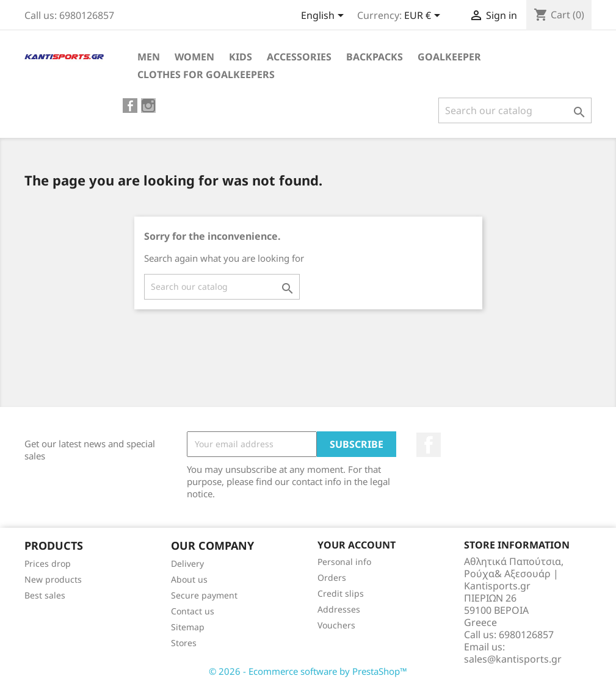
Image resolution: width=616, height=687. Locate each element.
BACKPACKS (375, 57)
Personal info (344, 562)
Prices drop (48, 563)
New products (53, 579)
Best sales (45, 595)
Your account (357, 545)
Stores (184, 643)
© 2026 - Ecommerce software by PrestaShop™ (308, 671)
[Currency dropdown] (424, 16)
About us (189, 579)
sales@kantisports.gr (513, 659)
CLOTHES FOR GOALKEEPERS (206, 74)
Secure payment (204, 595)
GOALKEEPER (449, 57)
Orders (332, 577)
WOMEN (194, 57)
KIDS (241, 57)
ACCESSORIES (299, 57)
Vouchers (336, 625)
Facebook (429, 445)
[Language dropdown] (324, 16)
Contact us (193, 611)
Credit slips (341, 593)
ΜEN (149, 57)
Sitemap (188, 627)
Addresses (339, 609)
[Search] (515, 110)
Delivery (187, 563)
